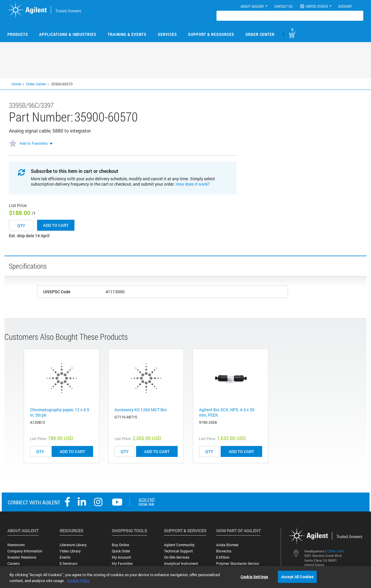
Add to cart (56, 225)
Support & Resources (211, 34)
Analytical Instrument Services (181, 566)
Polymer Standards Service (238, 564)
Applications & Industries (68, 34)
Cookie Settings (254, 576)
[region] (186, 577)
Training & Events (127, 34)
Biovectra (224, 551)
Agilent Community (179, 545)
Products (18, 34)
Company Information (25, 551)
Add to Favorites (34, 143)
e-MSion (223, 557)
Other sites (336, 551)
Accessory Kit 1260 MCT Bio (141, 410)
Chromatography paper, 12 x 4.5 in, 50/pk (60, 412)
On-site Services (177, 557)
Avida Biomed (227, 545)
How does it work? (193, 184)
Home (16, 84)
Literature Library (73, 545)
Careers (13, 564)
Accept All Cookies (297, 576)
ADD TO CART (72, 451)
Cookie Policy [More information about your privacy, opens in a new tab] (78, 581)
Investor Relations (22, 557)
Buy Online (120, 545)
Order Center (260, 34)
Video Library (70, 551)
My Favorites (122, 564)
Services (167, 34)
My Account (121, 557)
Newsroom (16, 545)
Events (65, 557)
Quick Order (121, 551)
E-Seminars (69, 564)
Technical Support (178, 551)
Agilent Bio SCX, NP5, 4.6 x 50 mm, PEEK (227, 412)
